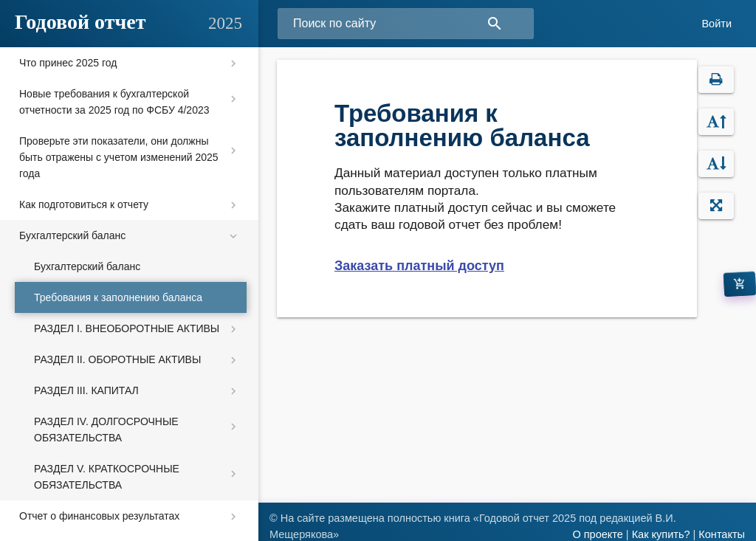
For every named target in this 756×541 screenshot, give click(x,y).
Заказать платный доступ (419, 266)
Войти (717, 24)
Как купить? (661, 534)
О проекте (597, 534)
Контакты (722, 534)
